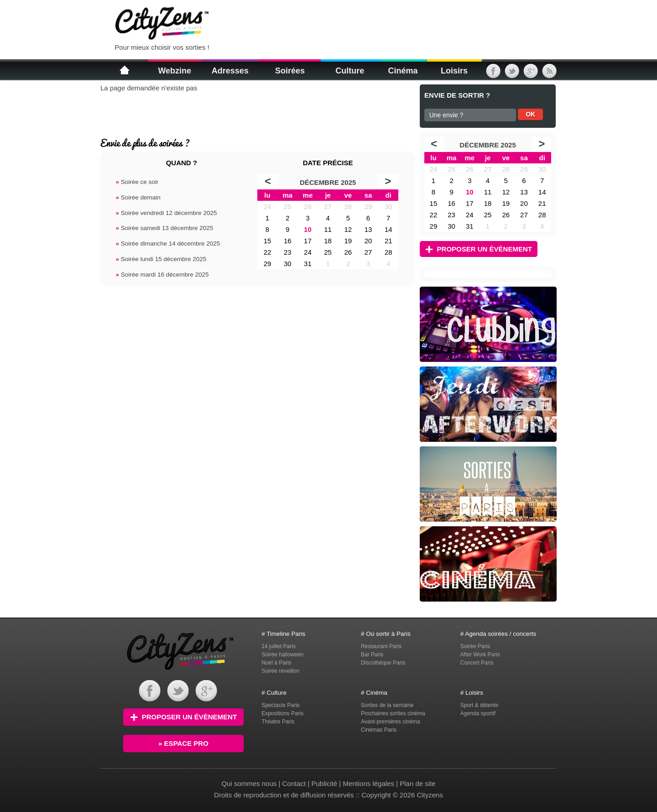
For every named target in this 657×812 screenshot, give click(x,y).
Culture (350, 71)
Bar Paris (372, 655)
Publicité (324, 783)
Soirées (290, 71)
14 (388, 229)
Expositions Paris (282, 713)
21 (388, 241)
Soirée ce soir (137, 182)
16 (288, 241)
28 (348, 207)
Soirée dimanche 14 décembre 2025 (168, 244)
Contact (294, 783)
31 (308, 264)
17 (308, 241)
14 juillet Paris (279, 646)
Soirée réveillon (280, 671)
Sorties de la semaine (387, 705)
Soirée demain (138, 197)
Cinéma (403, 71)
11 (328, 229)
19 (348, 241)
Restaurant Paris (381, 646)
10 (308, 229)
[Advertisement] (330, 23)
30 (388, 207)
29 (368, 207)
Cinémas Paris (379, 730)
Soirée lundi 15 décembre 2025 (161, 259)
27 (328, 207)
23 (288, 252)
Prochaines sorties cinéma (393, 713)
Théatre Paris (278, 722)
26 (308, 207)
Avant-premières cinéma (391, 722)
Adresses (230, 71)
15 (268, 241)
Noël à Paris (276, 663)
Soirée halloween (282, 655)
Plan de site (417, 783)
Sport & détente (479, 705)
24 (268, 207)
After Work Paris (480, 655)
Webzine (175, 71)
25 (288, 207)
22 (268, 252)
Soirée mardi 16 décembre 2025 (162, 275)
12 (348, 229)
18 (328, 241)
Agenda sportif (478, 713)
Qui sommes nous (250, 783)
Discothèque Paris (383, 663)
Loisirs (454, 71)
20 (368, 241)
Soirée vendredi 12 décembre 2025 (166, 213)
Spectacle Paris (280, 705)
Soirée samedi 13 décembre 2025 (164, 228)
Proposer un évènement (479, 249)
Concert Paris (477, 663)
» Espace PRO (183, 743)
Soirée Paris (475, 646)
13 (368, 229)
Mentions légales (368, 783)
